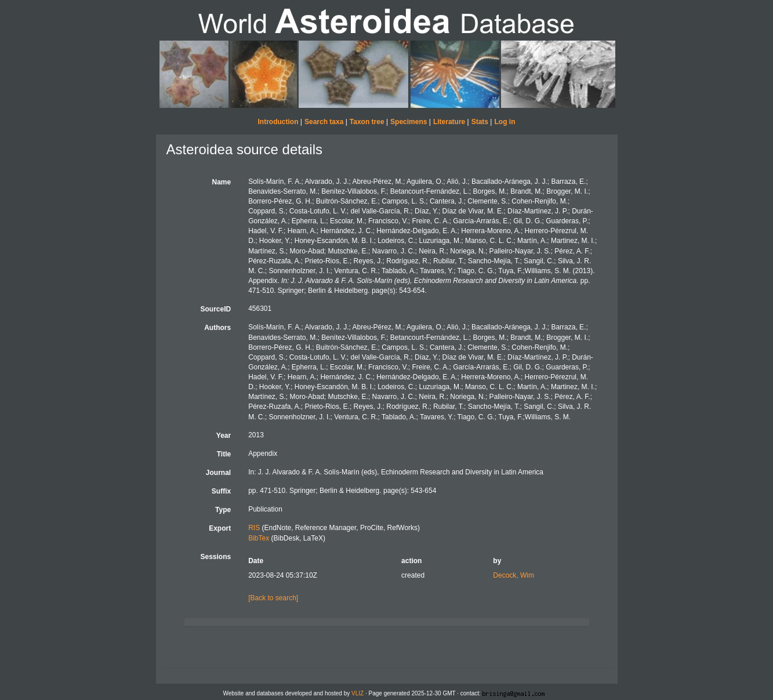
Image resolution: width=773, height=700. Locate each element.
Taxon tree (367, 122)
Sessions (215, 557)
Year (224, 436)
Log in (505, 122)
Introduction (278, 122)
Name (221, 182)
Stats (480, 122)
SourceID (215, 309)
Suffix (221, 491)
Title (224, 454)
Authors (217, 328)
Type (223, 510)
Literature (449, 122)
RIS (254, 528)
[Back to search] (273, 598)
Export (220, 528)
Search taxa (324, 122)
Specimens (409, 122)
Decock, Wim (513, 575)
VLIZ (358, 693)
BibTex (259, 538)
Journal (218, 473)
